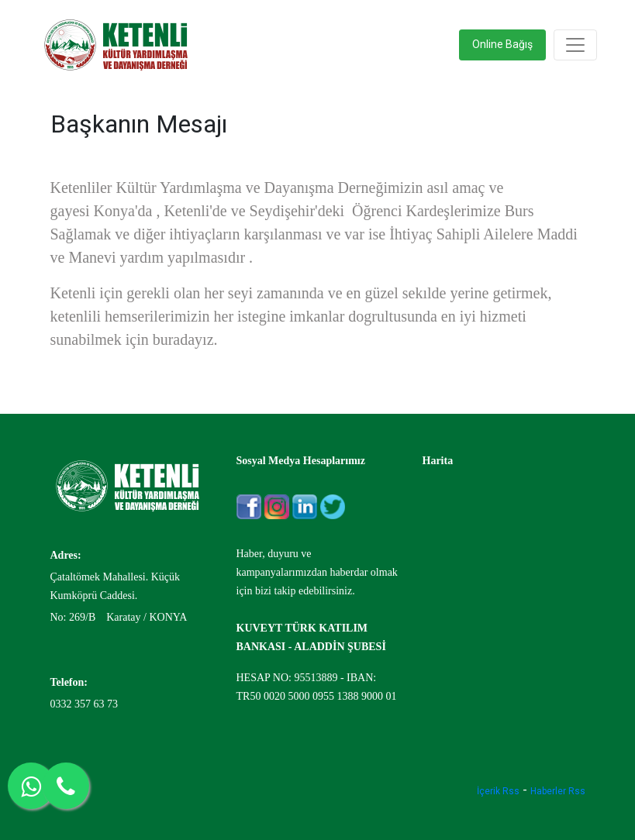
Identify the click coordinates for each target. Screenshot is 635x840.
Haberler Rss (558, 791)
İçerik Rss (498, 791)
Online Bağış (502, 44)
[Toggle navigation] (575, 45)
